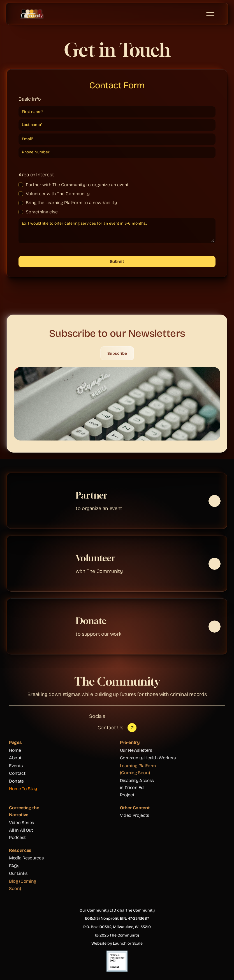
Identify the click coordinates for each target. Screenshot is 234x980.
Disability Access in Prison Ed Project (137, 788)
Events (16, 766)
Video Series (21, 823)
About (15, 758)
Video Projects (135, 815)
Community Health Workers (148, 758)
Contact (17, 773)
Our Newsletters (136, 750)
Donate (16, 781)
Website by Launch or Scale (117, 943)
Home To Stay (23, 789)
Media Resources (26, 858)
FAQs (14, 866)
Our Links (18, 873)
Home (15, 750)
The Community (117, 681)
